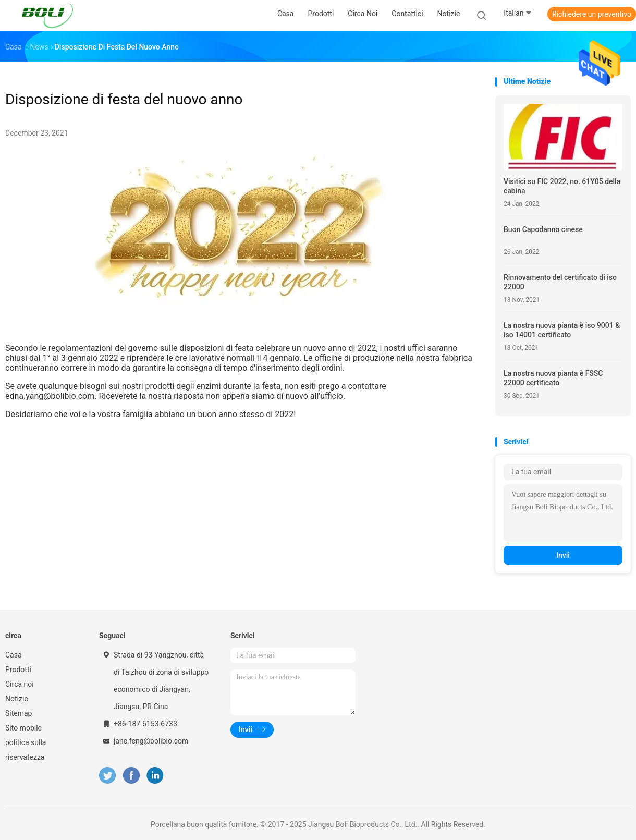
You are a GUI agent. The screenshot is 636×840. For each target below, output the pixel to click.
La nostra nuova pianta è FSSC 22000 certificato (553, 378)
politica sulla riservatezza (26, 750)
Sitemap (19, 713)
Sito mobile (23, 728)
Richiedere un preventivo (592, 14)
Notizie (17, 699)
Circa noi (20, 684)
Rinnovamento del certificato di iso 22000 (560, 282)
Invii (563, 555)
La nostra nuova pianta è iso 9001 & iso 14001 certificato (562, 330)
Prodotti (18, 669)
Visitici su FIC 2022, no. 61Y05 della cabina (562, 186)
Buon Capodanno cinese (543, 229)
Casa (14, 655)
